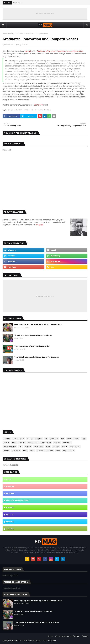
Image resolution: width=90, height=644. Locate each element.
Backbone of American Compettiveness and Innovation (60, 51)
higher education (10, 446)
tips (63, 439)
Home (5, 33)
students (50, 450)
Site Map (76, 636)
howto (77, 439)
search (65, 446)
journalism (54, 439)
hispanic (10, 508)
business (40, 450)
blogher (10, 486)
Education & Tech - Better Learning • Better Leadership (36, 640)
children (10, 493)
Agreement (67, 636)
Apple (9, 479)
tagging (10, 529)
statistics (56, 446)
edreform (67, 442)
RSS (64, 450)
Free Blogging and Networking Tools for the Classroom (38, 324)
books (30, 442)
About (58, 636)
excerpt (28, 51)
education (18, 110)
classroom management (18, 500)
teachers (57, 442)
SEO (21, 446)
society (40, 110)
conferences (75, 446)
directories (16, 450)
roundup (7, 439)
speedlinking (46, 442)
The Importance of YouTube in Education (32, 346)
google (22, 442)
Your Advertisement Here (45, 14)
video (69, 439)
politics (6, 442)
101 (37, 442)
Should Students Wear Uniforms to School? (33, 335)
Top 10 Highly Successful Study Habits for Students (37, 357)
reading (10, 522)
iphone (71, 450)
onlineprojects (19, 439)
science (33, 110)
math (25, 450)
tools (58, 450)
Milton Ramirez (10, 45)
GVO (48, 446)
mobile (6, 450)
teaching (11, 33)
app (84, 439)
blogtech (39, 439)
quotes (10, 515)
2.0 (46, 439)
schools (26, 110)
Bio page (39, 225)
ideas (14, 442)
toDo (32, 450)
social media (39, 446)
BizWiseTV (38, 105)
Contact (85, 636)
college (11, 110)
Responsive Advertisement (45, 296)
